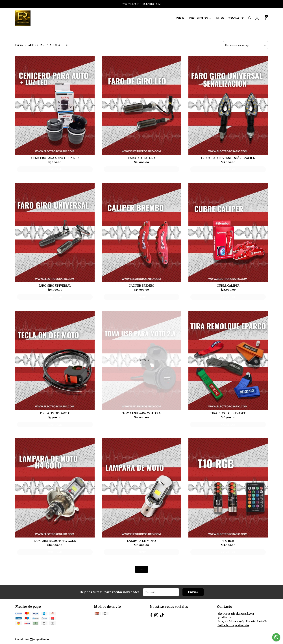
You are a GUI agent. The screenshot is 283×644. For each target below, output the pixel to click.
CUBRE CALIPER (228, 286)
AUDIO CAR (37, 45)
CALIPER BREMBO (141, 286)
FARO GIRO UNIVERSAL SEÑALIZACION (228, 158)
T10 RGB (228, 541)
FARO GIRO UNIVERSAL (55, 286)
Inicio (181, 18)
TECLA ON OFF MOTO (55, 413)
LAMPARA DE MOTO (141, 541)
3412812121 (224, 617)
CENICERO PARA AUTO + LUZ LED (55, 158)
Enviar (193, 592)
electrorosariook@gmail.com (236, 613)
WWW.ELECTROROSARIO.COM (141, 4)
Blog (220, 18)
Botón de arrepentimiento (233, 625)
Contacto (236, 18)
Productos (201, 18)
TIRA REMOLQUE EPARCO (228, 413)
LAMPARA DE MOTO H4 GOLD (55, 541)
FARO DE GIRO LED (141, 158)
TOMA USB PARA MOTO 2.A (141, 413)
